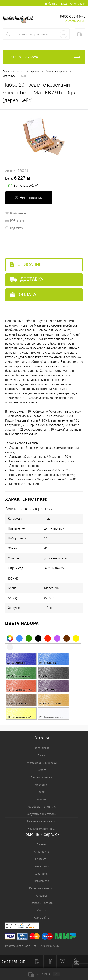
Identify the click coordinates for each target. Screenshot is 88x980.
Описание (26, 265)
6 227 (19, 178)
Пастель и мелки (41, 777)
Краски (42, 792)
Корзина (44, 974)
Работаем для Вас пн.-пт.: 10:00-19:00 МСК (32, 946)
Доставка (27, 279)
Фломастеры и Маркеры (41, 763)
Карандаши (42, 748)
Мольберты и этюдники (42, 807)
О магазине (42, 852)
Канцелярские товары (41, 821)
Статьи (42, 910)
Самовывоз (41, 881)
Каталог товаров (44, 57)
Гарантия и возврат (42, 888)
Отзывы (42, 896)
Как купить (42, 866)
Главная (42, 844)
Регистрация (77, 4)
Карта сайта (42, 918)
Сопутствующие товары (42, 814)
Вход (64, 4)
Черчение (41, 785)
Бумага (42, 770)
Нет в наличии (29, 198)
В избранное (15, 213)
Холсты (42, 799)
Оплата (23, 295)
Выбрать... (51, 4)
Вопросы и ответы (42, 903)
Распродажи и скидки (42, 829)
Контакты (41, 859)
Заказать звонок (75, 21)
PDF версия (15, 220)
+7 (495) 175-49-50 (13, 962)
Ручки (42, 755)
